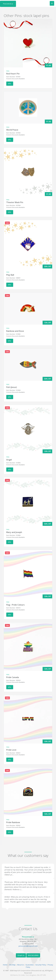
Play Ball (10, 275)
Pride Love (11, 750)
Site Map (12, 965)
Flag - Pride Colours (15, 605)
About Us (20, 965)
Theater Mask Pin (15, 202)
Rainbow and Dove (15, 331)
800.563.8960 (33, 955)
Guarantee (30, 965)
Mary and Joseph (14, 532)
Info (10, 84)
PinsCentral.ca (8, 4)
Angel (9, 460)
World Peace (12, 130)
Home (5, 965)
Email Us (21, 955)
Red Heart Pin (13, 74)
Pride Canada (13, 677)
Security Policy (41, 965)
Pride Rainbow (13, 822)
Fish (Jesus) (12, 387)
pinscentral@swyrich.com (28, 946)
